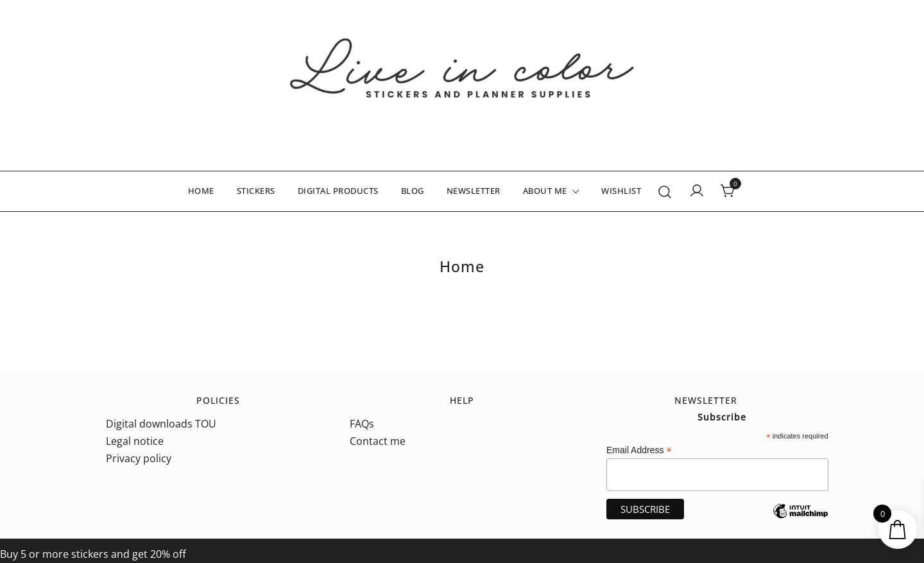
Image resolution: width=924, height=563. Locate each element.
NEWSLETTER (474, 191)
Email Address (639, 450)
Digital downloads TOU (161, 424)
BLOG (413, 191)
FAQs (362, 424)
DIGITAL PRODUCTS (338, 191)
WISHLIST (621, 191)
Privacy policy (139, 458)
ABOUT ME (545, 191)
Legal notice (135, 441)
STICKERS (256, 191)
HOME (201, 191)
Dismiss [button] (208, 554)
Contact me (378, 441)
